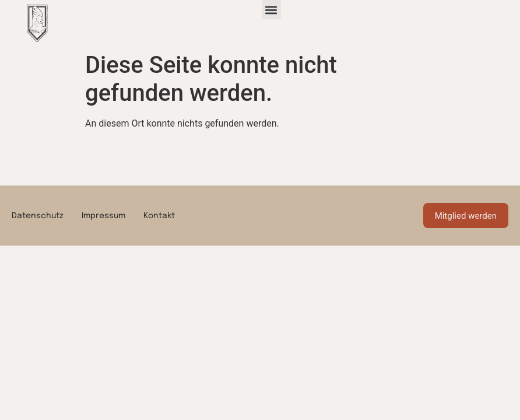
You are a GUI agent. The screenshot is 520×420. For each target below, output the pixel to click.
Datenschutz (38, 216)
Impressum (103, 216)
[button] (271, 10)
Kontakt (159, 216)
